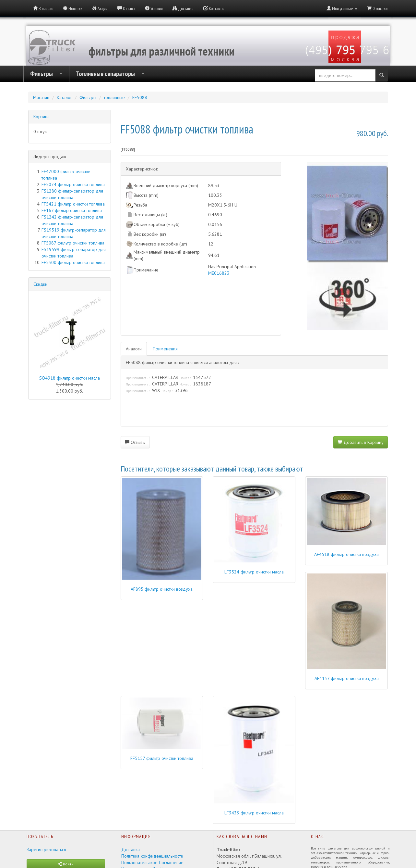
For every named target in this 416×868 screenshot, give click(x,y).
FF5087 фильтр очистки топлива (73, 243)
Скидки (40, 284)
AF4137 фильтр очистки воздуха (347, 678)
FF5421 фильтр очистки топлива (73, 204)
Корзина (42, 117)
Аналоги (134, 349)
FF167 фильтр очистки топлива (72, 210)
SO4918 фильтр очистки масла (70, 378)
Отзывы (135, 442)
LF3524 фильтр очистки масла (254, 572)
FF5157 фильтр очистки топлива (162, 758)
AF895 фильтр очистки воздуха (162, 589)
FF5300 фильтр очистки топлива (73, 262)
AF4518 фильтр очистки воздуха (346, 554)
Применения (165, 349)
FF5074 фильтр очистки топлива (73, 184)
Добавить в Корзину (361, 442)
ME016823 (219, 273)
